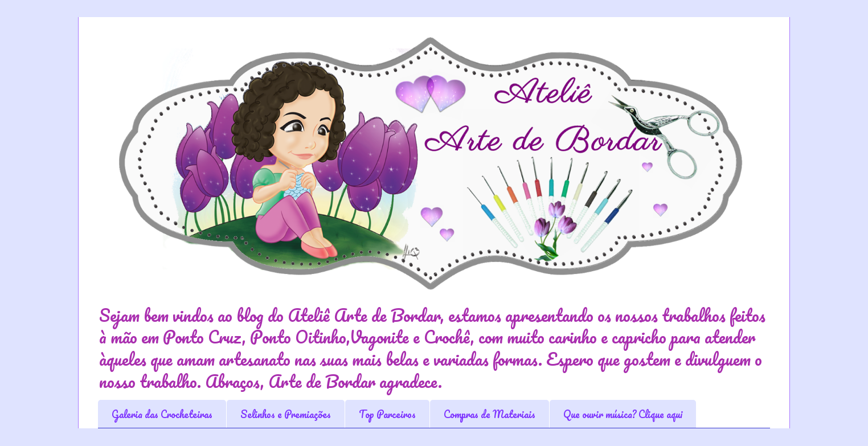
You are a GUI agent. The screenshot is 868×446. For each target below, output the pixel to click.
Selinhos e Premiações (286, 414)
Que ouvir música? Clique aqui (623, 414)
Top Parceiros (387, 414)
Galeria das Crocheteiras (162, 414)
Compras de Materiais (490, 414)
